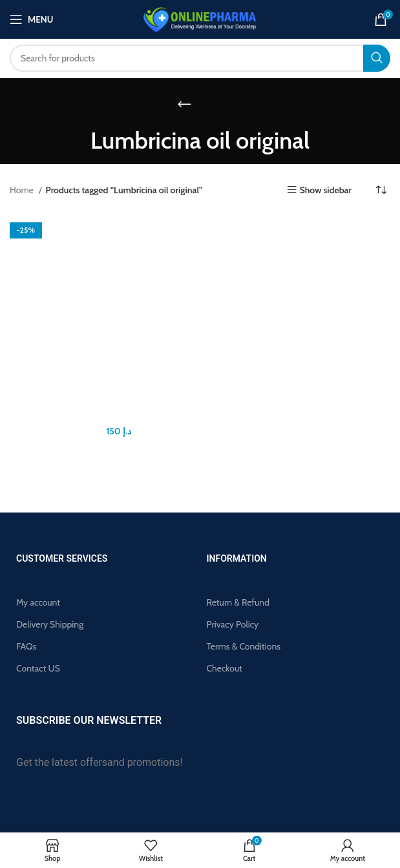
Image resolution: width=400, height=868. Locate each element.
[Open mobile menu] (31, 19)
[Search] (200, 58)
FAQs (26, 646)
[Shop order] (381, 190)
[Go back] (184, 104)
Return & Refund (238, 602)
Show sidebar (326, 190)
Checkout (225, 668)
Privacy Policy (233, 624)
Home (23, 190)
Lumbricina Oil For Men (105, 416)
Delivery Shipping (50, 624)
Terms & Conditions (244, 646)
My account (38, 602)
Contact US (38, 668)
